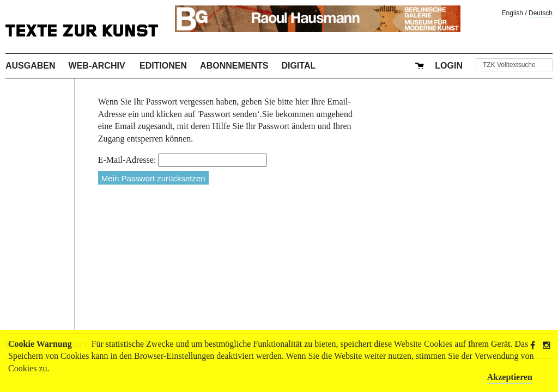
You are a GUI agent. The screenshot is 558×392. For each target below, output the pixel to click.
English (512, 13)
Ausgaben (31, 66)
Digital (298, 66)
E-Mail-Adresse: (127, 160)
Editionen (163, 66)
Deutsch (541, 13)
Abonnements (234, 66)
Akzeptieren (510, 377)
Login (449, 66)
